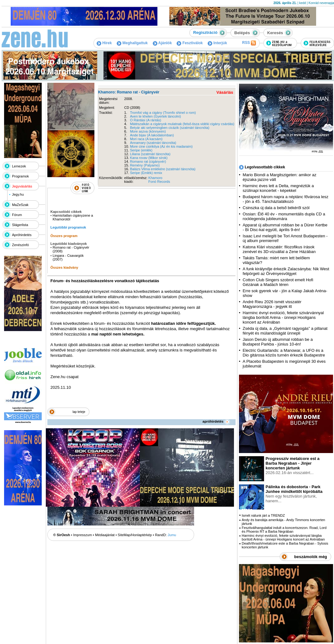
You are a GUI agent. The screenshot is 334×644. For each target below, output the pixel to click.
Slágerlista (20, 225)
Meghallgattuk (132, 43)
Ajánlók (162, 43)
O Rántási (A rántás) (146, 120)
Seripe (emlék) (141, 150)
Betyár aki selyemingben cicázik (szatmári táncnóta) (170, 128)
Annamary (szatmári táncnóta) (153, 143)
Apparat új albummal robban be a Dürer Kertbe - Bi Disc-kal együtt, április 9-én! (285, 227)
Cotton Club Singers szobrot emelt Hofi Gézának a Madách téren (278, 282)
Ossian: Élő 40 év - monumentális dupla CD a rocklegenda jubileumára (284, 216)
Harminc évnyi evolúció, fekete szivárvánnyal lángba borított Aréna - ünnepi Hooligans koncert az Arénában (283, 317)
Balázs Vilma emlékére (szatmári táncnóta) (163, 169)
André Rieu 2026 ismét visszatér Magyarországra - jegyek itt (272, 304)
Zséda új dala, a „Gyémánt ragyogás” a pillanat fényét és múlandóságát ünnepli (285, 331)
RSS (249, 43)
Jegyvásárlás (22, 186)
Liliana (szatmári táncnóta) (150, 154)
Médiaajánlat (105, 535)
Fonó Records (159, 182)
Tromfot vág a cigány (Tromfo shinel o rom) (163, 113)
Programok (20, 176)
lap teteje (79, 412)
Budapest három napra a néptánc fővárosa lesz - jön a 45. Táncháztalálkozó (286, 199)
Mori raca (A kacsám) (146, 139)
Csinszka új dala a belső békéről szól (276, 208)
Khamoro (155, 178)
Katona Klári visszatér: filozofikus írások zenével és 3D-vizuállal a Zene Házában (279, 249)
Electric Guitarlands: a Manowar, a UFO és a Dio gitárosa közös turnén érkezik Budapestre (284, 353)
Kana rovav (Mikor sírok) (149, 158)
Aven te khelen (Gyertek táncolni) (155, 116)
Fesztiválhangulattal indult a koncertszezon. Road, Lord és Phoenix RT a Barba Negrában (284, 530)
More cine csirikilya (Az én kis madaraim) (161, 146)
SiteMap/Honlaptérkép (135, 535)
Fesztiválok (190, 43)
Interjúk (217, 43)
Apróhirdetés (22, 235)
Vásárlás (225, 92)
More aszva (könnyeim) (148, 131)
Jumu (172, 535)
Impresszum (82, 535)
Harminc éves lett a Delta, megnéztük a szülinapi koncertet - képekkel (278, 188)
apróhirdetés (216, 421)
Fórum (17, 215)
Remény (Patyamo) (145, 165)
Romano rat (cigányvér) (148, 161)
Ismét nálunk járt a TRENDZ (263, 515)
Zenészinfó (20, 245)
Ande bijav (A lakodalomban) (152, 135)
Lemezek (19, 166)
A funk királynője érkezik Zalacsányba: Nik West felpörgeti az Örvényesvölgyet (286, 271)
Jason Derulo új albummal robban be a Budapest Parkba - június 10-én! (278, 342)
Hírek (104, 43)
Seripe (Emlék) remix (146, 173)
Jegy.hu (18, 194)
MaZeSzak (20, 205)
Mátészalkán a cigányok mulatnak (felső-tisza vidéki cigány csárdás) (182, 124)
